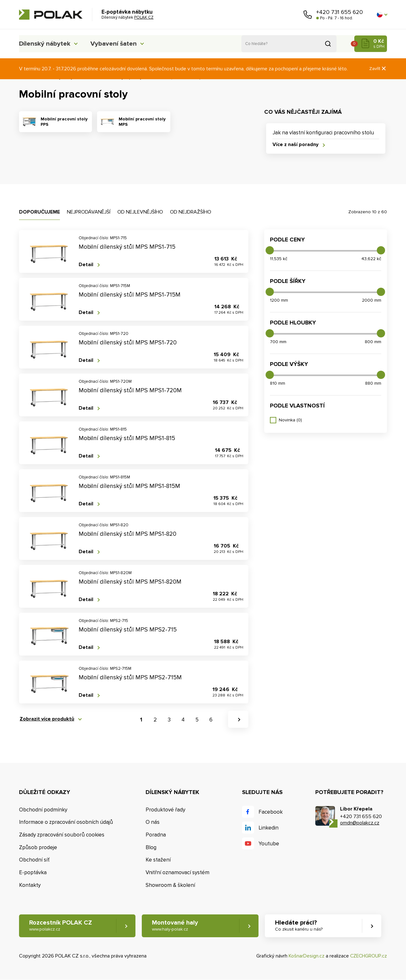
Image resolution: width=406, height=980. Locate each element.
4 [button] (183, 720)
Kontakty (30, 885)
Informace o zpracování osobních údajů (66, 822)
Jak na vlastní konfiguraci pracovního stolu (323, 133)
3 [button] (169, 720)
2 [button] (155, 720)
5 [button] (197, 720)
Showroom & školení (170, 885)
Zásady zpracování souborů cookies (62, 835)
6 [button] (211, 720)
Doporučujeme (39, 212)
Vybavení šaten (120, 44)
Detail (86, 265)
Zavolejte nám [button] (308, 15)
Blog (151, 847)
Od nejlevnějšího (140, 212)
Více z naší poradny (295, 145)
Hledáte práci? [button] (302, 926)
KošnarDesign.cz (305, 956)
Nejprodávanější (89, 212)
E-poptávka (33, 873)
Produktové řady (165, 810)
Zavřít (378, 69)
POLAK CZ (51, 15)
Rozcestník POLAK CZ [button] (61, 926)
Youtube (269, 844)
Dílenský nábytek (46, 44)
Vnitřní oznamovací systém (177, 873)
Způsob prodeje (38, 847)
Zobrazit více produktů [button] (46, 719)
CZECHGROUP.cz (368, 956)
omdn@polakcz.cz (360, 823)
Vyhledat (328, 44)
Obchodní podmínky (43, 810)
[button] (382, 15)
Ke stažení (158, 860)
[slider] (270, 250)
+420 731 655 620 (340, 12)
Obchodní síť (34, 860)
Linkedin (268, 828)
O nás (153, 822)
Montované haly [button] (177, 926)
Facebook (271, 812)
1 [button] (141, 720)
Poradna (156, 835)
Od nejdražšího (191, 212)
